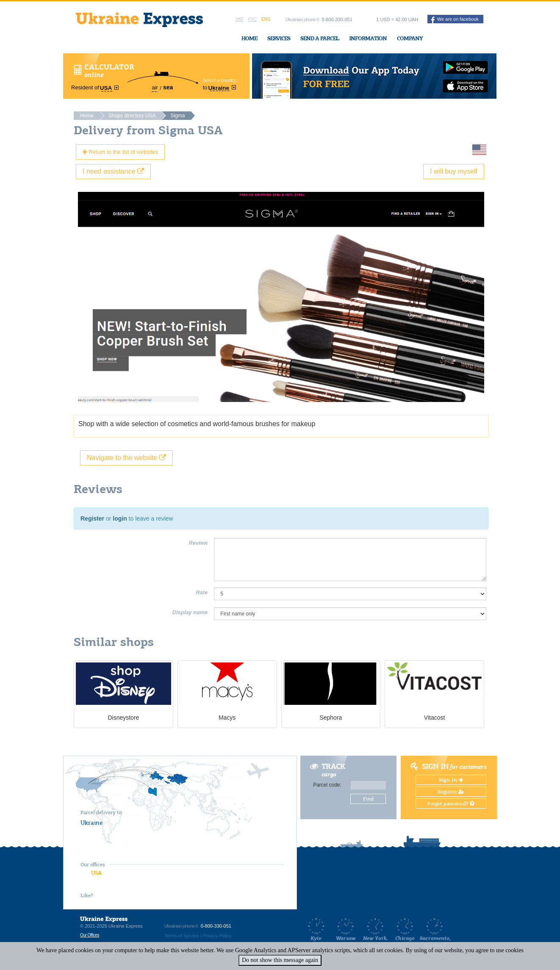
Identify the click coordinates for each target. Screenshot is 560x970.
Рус (252, 19)
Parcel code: (327, 785)
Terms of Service (182, 936)
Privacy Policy (217, 936)
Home (249, 38)
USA (96, 873)
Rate (202, 592)
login (120, 518)
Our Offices (90, 935)
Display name (190, 612)
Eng (266, 19)
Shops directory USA (132, 116)
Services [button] (279, 38)
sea (168, 87)
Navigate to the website (126, 458)
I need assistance (113, 171)
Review (198, 543)
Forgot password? (451, 804)
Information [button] (368, 38)
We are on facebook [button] (455, 20)
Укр (240, 19)
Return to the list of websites (120, 152)
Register (92, 518)
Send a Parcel (320, 38)
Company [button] (410, 38)
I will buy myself (454, 171)
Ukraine (91, 823)
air (155, 87)
